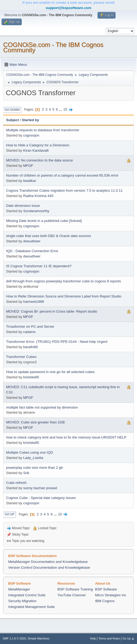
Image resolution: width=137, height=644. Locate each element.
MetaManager (19, 589)
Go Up (10, 514)
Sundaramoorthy (36, 211)
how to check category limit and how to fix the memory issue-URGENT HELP (66, 437)
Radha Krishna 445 (38, 196)
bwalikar (30, 181)
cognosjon (31, 135)
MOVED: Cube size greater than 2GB (36, 422)
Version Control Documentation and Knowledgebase (49, 568)
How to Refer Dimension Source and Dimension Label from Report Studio (64, 296)
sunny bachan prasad (40, 488)
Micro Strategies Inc (111, 595)
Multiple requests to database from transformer (43, 130)
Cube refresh (16, 483)
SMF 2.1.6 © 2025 (14, 638)
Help (93, 638)
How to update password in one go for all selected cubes (50, 372)
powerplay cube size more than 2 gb (34, 468)
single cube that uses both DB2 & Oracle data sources (48, 236)
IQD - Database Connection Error (32, 251)
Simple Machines (38, 638)
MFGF (28, 166)
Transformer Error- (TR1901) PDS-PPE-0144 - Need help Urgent (57, 342)
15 (65, 109)
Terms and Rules (109, 638)
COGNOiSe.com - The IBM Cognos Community (53, 47)
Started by (30, 120)
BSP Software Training (75, 589)
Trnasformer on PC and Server (30, 327)
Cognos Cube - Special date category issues (41, 498)
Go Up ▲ (128, 638)
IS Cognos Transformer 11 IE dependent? (39, 266)
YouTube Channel (72, 595)
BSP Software (106, 589)
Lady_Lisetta (33, 458)
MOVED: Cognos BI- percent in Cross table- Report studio (52, 311)
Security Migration (22, 601)
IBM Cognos (105, 601)
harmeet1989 (34, 302)
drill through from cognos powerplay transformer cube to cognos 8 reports (63, 281)
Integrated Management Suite (32, 607)
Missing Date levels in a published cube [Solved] (44, 221)
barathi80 (30, 347)
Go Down (12, 110)
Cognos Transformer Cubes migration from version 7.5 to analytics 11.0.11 (64, 190)
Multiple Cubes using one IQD (30, 452)
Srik (26, 473)
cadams (29, 332)
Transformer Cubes (21, 357)
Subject (12, 120)
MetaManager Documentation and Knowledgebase (48, 562)
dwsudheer (32, 241)
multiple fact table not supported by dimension (42, 407)
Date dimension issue (23, 206)
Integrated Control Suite (27, 595)
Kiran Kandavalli (36, 150)
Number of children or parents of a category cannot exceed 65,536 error (62, 175)
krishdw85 (31, 377)
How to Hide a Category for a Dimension (38, 145)
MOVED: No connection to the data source (39, 160)
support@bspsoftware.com (68, 8)
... (61, 109)
